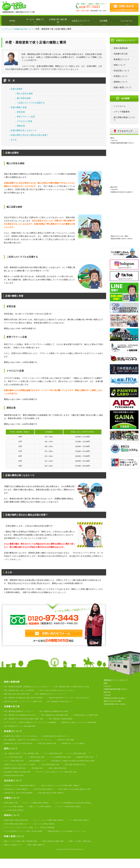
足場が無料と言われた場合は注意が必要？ (30, 135)
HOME (13, 21)
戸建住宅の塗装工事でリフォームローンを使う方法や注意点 (74, 699)
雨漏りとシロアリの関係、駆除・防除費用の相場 (22, 850)
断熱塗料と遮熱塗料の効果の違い (70, 773)
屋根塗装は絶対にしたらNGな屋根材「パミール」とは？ (72, 840)
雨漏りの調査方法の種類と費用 (57, 850)
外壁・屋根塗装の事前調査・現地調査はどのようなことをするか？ (28, 687)
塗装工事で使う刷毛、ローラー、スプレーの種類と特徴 (24, 703)
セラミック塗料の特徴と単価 (38, 765)
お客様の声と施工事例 (59, 21)
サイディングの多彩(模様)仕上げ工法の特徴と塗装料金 (78, 810)
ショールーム (127, 21)
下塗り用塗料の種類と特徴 (14, 773)
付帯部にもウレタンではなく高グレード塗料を (74, 769)
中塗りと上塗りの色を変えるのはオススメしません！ (62, 691)
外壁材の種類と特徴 (11, 810)
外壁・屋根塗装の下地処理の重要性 (17, 725)
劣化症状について (122, 71)
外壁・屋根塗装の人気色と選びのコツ (64, 703)
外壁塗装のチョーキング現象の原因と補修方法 (21, 792)
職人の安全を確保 (25, 94)
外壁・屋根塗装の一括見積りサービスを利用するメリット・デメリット (30, 743)
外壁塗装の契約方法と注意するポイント (60, 739)
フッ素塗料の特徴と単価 (38, 761)
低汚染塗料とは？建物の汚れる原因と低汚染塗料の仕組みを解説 (27, 769)
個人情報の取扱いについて (125, 119)
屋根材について (121, 82)
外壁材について (121, 76)
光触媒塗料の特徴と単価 (13, 765)
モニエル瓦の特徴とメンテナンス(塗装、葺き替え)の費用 (25, 840)
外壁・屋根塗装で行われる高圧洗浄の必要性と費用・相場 (57, 721)
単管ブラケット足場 (26, 117)
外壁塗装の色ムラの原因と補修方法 (17, 796)
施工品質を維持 (24, 98)
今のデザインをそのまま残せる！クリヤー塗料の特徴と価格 (26, 781)
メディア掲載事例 (122, 112)
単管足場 (21, 112)
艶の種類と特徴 (10, 777)
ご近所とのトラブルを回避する (31, 103)
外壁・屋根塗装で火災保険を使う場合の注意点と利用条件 (25, 699)
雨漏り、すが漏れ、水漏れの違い (16, 854)
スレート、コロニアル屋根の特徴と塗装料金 (52, 828)
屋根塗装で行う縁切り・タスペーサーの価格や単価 (23, 729)
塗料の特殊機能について (63, 765)
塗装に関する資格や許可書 (50, 747)
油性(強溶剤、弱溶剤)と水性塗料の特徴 (61, 777)
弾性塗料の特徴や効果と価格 (64, 781)
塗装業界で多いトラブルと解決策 (78, 747)
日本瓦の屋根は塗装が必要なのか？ (17, 832)
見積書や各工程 (121, 54)
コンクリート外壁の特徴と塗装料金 (73, 814)
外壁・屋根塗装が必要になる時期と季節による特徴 (77, 687)
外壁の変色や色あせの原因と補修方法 (54, 800)
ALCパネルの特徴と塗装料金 (15, 814)
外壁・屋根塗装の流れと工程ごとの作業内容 (20, 691)
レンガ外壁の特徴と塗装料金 (15, 818)
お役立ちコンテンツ (81, 21)
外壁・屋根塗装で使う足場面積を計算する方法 (21, 717)
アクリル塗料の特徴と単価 (57, 757)
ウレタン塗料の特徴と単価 (82, 757)
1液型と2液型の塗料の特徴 (31, 777)
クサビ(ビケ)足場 (24, 121)
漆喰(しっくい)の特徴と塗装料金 (43, 814)
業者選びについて (122, 59)
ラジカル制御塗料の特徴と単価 (64, 761)
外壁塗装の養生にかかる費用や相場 (17, 721)
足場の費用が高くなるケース (24, 130)
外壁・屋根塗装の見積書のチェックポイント (20, 713)
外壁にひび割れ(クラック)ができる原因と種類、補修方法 (65, 792)
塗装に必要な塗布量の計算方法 (40, 773)
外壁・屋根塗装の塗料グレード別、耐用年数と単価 (23, 757)
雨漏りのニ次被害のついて (44, 854)
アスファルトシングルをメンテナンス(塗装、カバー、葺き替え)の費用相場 (31, 836)
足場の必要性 (17, 89)
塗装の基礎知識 (121, 48)
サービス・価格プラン (36, 21)
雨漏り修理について (123, 87)
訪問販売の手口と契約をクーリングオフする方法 (22, 739)
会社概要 (104, 21)
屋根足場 (21, 126)
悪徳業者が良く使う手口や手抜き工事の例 (19, 747)
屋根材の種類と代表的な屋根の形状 (17, 828)
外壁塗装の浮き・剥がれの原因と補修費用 (19, 800)
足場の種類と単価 (19, 107)
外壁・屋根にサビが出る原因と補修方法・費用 (79, 796)
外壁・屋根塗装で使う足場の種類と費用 (58, 717)
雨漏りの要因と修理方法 (68, 854)
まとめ (14, 140)
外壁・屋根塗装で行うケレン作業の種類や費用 (64, 729)
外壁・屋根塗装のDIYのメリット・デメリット (54, 695)
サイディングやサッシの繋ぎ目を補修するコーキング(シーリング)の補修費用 (64, 725)
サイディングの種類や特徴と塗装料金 (38, 810)
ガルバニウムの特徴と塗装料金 (47, 832)
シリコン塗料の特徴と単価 (14, 761)
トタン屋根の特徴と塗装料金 (84, 828)
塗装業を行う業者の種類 (70, 743)
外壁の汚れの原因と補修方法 (46, 796)
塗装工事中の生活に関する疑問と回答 (18, 695)
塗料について (120, 65)
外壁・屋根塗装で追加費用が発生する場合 (57, 713)
